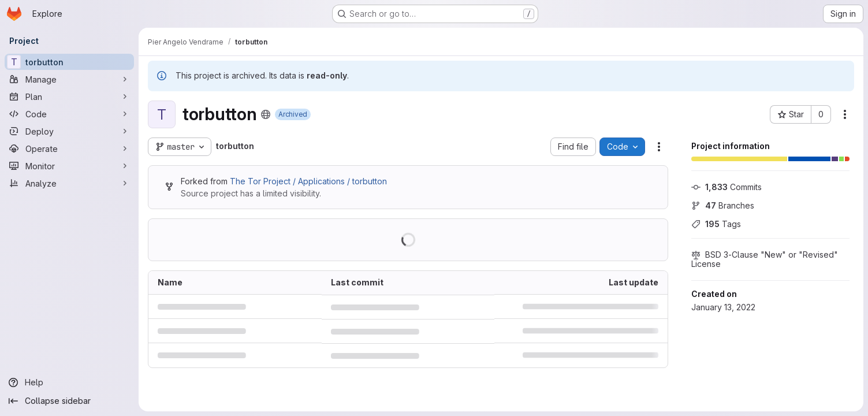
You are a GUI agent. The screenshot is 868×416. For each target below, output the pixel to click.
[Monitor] (69, 166)
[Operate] (69, 148)
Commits (727, 187)
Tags (716, 224)
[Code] (69, 114)
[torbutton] (69, 62)
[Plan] (69, 96)
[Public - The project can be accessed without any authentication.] (266, 114)
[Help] (69, 382)
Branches (723, 205)
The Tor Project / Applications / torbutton (308, 181)
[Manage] (69, 79)
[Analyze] (69, 183)
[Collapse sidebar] (69, 401)
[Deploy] (69, 131)
